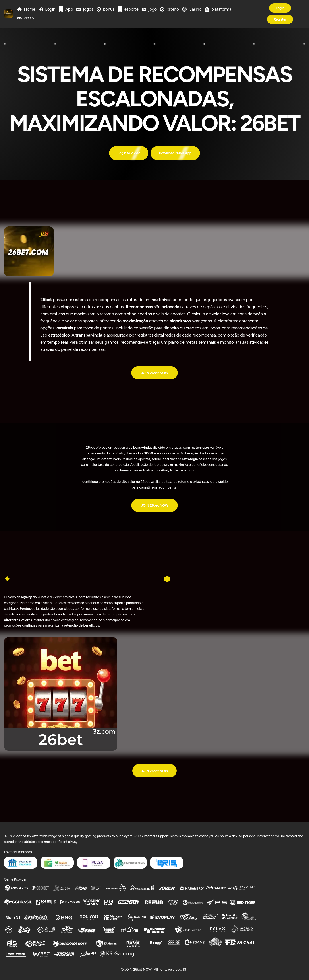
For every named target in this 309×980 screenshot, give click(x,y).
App (69, 9)
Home (30, 9)
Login (50, 9)
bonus (109, 9)
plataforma (221, 9)
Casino (195, 9)
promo (173, 9)
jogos (88, 9)
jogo (153, 9)
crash (29, 18)
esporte (131, 9)
